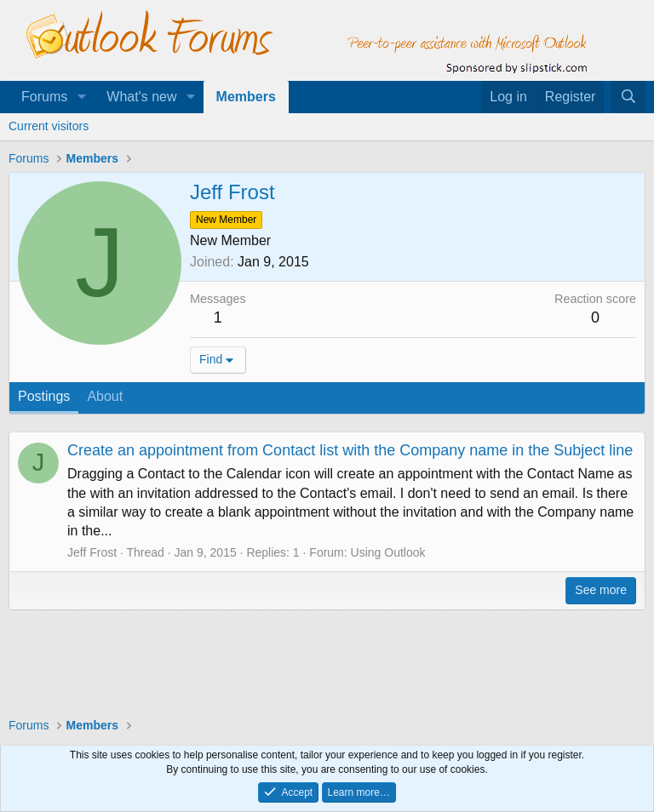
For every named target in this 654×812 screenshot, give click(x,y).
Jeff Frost (92, 552)
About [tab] (105, 396)
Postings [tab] (44, 396)
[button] (81, 97)
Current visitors (49, 126)
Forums (44, 97)
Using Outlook (388, 552)
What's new (141, 97)
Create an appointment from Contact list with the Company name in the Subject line (350, 450)
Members (246, 97)
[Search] (628, 97)
